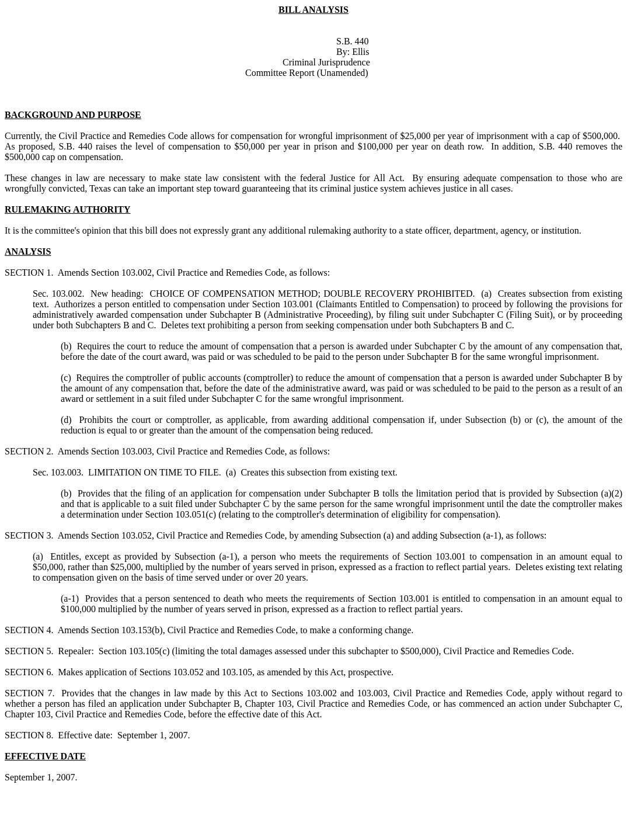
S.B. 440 (353, 41)
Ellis (360, 52)
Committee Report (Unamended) (307, 73)
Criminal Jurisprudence (326, 62)
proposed (36, 146)
